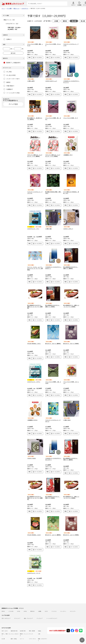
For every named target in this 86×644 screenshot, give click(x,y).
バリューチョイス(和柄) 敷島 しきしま (35, 45)
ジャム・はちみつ (15, 628)
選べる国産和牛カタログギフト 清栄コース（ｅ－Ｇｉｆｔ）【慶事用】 (35, 495)
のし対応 (8, 72)
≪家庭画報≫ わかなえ (32, 419)
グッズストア (40, 613)
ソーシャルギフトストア (52, 613)
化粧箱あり (8, 89)
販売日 (65, 21)
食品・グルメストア (28, 613)
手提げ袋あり (9, 86)
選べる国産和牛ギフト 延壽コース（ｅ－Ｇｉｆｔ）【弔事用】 (71, 306)
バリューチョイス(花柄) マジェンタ (53, 45)
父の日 (19, 606)
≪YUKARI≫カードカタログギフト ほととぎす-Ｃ (54, 456)
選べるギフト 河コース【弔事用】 (71, 343)
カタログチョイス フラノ (33, 229)
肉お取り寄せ (23, 625)
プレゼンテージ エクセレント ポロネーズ (53, 419)
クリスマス (54, 606)
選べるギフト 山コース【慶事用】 (53, 532)
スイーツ (22, 633)
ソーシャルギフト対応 (12, 93)
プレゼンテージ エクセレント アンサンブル (35, 192)
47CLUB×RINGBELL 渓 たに (34, 343)
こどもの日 (11, 606)
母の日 (3, 606)
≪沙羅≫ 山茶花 (31, 81)
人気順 (56, 21)
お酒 (39, 628)
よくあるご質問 (13, 640)
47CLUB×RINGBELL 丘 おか (34, 532)
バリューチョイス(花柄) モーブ (71, 118)
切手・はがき (5, 625)
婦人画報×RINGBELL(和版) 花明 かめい (53, 192)
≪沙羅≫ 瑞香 (48, 229)
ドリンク (31, 628)
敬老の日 (32, 606)
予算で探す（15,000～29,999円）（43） (14, 28)
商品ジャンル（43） (10, 20)
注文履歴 (79, 5)
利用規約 (4, 643)
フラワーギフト (32, 633)
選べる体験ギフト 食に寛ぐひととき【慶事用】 (35, 119)
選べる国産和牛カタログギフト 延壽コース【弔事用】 (53, 306)
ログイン (73, 5)
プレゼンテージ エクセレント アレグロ (71, 45)
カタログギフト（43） (12, 24)
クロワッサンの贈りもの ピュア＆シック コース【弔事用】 (53, 156)
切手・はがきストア (6, 613)
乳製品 (40, 625)
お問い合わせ (21, 640)
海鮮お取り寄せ (14, 625)
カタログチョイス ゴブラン (34, 382)
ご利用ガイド (5, 640)
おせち (46, 606)
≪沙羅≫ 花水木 (67, 419)
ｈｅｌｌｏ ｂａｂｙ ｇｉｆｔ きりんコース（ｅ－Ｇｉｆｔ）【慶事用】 (35, 268)
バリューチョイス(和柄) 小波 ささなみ (53, 382)
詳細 (29, 57)
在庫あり (8, 39)
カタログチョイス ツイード (34, 570)
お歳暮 (40, 606)
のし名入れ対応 (10, 75)
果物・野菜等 (32, 625)
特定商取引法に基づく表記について (28, 643)
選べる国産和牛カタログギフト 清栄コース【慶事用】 (71, 456)
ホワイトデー (73, 606)
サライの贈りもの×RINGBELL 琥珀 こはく (71, 192)
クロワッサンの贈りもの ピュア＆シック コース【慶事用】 (35, 156)
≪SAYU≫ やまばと (32, 456)
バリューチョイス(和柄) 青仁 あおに (53, 119)
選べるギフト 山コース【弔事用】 (71, 532)
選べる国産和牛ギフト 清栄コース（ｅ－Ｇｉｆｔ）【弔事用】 (71, 495)
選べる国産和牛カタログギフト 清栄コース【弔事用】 (53, 495)
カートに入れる (38, 57)
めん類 (3, 633)
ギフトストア (17, 613)
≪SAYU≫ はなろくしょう (51, 81)
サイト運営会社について (13, 643)
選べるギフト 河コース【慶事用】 (53, 343)
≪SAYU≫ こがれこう (68, 229)
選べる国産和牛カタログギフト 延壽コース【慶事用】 (71, 268)
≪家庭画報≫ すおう (68, 155)
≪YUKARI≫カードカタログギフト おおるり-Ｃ (54, 268)
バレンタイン (63, 606)
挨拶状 (7, 82)
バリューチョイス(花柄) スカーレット (71, 382)
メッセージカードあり (12, 79)
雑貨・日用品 (14, 633)
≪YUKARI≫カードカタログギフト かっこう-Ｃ (72, 82)
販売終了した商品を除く (12, 63)
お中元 (25, 606)
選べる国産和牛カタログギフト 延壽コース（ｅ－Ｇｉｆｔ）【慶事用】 (35, 307)
